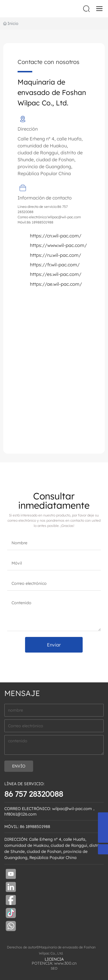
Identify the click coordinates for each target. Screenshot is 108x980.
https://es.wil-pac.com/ (56, 274)
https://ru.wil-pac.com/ (56, 255)
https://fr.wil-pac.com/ (55, 265)
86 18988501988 (40, 222)
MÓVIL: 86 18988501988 (27, 827)
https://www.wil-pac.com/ (58, 245)
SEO (54, 968)
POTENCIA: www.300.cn (54, 963)
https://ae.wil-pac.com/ (56, 284)
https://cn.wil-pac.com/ (56, 236)
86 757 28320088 (34, 794)
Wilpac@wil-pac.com (64, 217)
